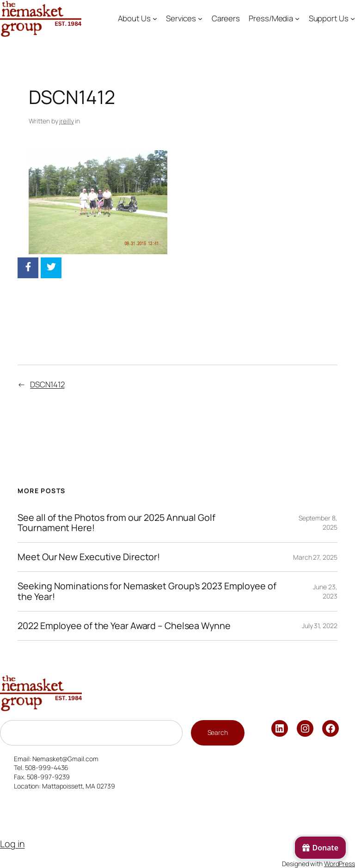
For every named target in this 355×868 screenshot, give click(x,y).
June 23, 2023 (325, 591)
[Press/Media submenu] (297, 18)
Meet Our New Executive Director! (89, 557)
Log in (12, 844)
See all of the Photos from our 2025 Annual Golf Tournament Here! (116, 523)
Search (218, 732)
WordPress (340, 864)
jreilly (66, 121)
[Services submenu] (200, 18)
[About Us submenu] (155, 18)
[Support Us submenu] (353, 18)
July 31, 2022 (320, 626)
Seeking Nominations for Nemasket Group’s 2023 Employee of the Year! (147, 591)
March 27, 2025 (315, 557)
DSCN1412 (47, 384)
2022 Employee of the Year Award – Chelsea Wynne (124, 626)
